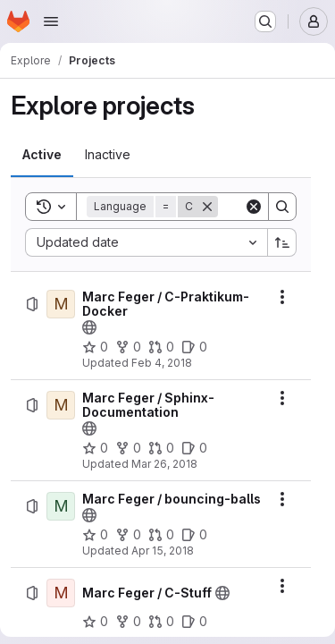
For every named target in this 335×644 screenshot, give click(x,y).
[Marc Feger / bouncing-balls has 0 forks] (128, 535)
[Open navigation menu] (51, 21)
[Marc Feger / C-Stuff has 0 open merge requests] (161, 622)
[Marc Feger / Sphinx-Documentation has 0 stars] (95, 448)
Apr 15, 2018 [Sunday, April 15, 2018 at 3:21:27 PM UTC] (163, 551)
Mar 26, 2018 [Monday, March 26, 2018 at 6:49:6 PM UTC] (164, 464)
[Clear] (254, 207)
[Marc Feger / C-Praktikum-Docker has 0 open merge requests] (161, 347)
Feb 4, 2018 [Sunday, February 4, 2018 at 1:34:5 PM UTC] (162, 363)
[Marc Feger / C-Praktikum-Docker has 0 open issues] (194, 347)
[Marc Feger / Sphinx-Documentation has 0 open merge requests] (161, 448)
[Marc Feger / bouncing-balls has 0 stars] (95, 535)
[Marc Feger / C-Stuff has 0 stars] (95, 622)
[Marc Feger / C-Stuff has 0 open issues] (194, 622)
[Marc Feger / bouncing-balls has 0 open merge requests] (161, 535)
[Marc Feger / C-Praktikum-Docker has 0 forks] (128, 347)
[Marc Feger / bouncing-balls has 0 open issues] (194, 535)
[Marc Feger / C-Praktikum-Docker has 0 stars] (95, 347)
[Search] (282, 207)
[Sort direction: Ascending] (282, 242)
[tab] (42, 155)
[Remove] (207, 207)
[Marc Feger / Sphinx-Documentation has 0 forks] (128, 448)
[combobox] (146, 242)
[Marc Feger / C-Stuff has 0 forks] (128, 622)
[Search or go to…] (265, 21)
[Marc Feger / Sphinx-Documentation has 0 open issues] (194, 448)
